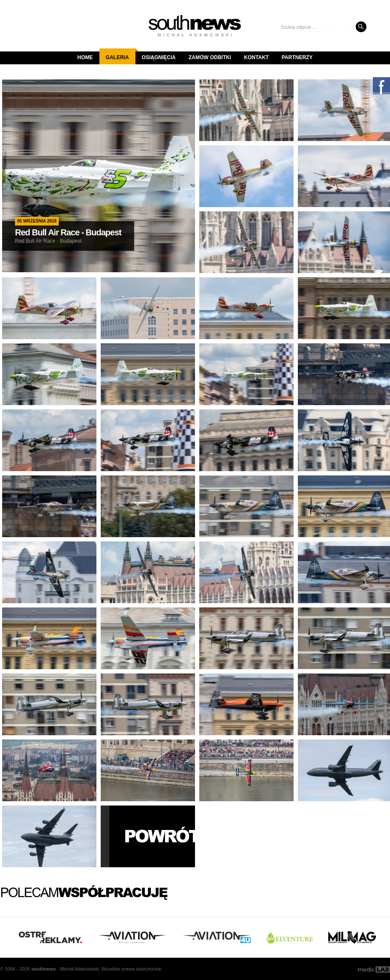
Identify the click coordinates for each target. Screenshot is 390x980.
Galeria (121, 54)
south (43, 969)
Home (85, 57)
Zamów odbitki (210, 57)
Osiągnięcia (159, 57)
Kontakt (256, 57)
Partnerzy (297, 57)
